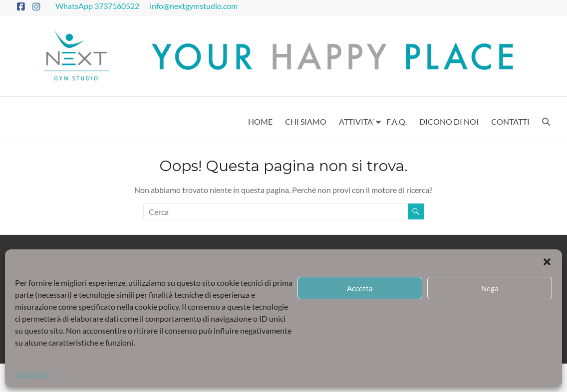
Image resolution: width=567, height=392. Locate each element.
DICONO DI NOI (449, 121)
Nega (490, 288)
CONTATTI (510, 121)
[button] (547, 262)
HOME (260, 121)
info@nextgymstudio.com (194, 6)
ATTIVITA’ (356, 121)
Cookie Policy (33, 374)
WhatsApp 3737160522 (98, 6)
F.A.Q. (397, 121)
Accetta (360, 288)
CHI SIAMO (306, 121)
